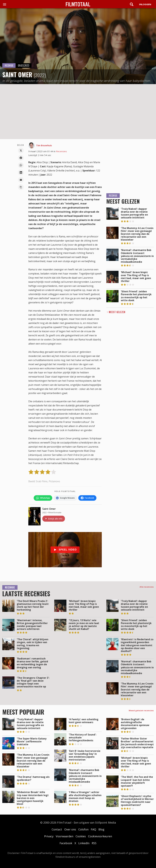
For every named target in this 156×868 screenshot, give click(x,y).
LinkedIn (84, 843)
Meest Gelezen (117, 312)
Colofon (83, 829)
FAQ (93, 829)
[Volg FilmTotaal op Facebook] (87, 498)
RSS (94, 843)
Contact (57, 829)
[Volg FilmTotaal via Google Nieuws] (65, 498)
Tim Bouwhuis (44, 145)
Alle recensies (147, 587)
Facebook (66, 843)
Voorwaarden (65, 836)
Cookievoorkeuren (100, 836)
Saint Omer (49, 509)
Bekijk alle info (54, 519)
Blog (101, 829)
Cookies (81, 836)
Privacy (49, 836)
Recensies (61, 151)
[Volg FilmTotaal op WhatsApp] (43, 498)
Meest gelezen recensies (141, 710)
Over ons (70, 829)
